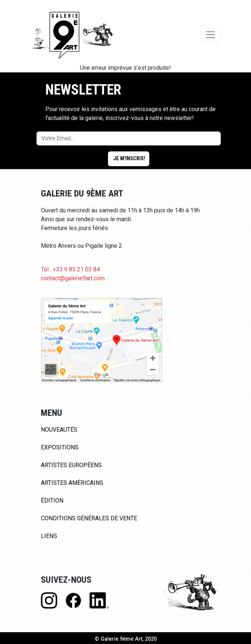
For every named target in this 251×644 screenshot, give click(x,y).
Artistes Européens (71, 465)
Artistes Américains (72, 483)
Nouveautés (59, 430)
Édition (52, 501)
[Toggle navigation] (210, 35)
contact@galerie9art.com (73, 278)
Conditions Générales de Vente (89, 518)
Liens (49, 536)
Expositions (60, 447)
